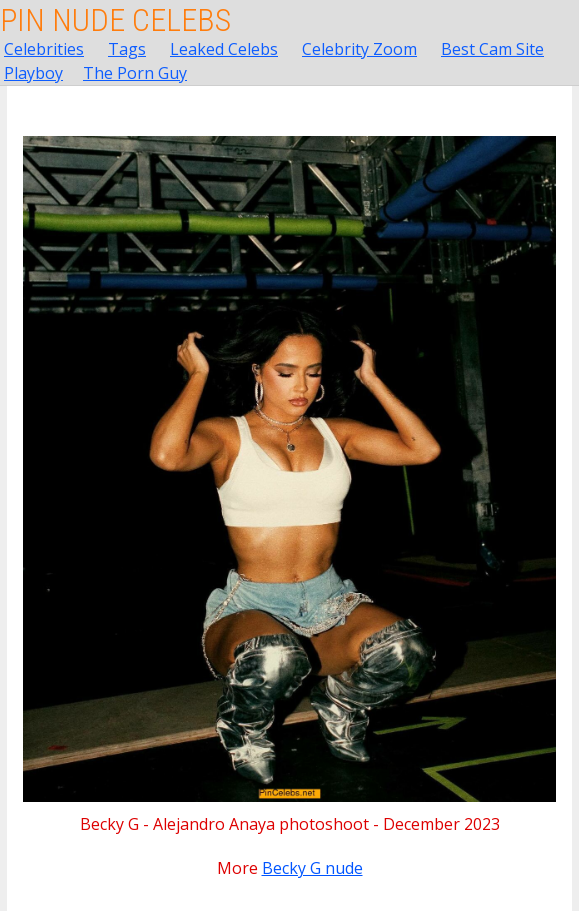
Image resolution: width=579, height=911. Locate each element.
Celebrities (44, 49)
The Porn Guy (135, 73)
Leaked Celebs (224, 49)
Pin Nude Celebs (115, 20)
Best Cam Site (492, 49)
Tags (127, 49)
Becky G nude (312, 868)
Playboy (33, 73)
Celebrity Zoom (359, 49)
